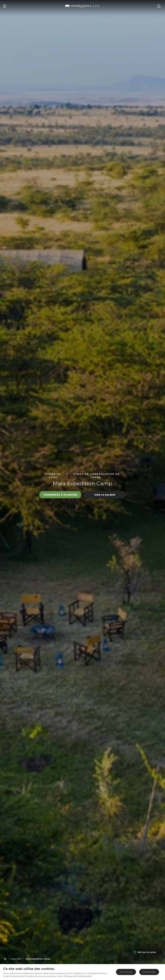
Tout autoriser (126, 972)
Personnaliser (149, 972)
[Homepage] (5, 959)
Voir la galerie (105, 495)
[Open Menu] (5, 6)
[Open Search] (160, 6)
